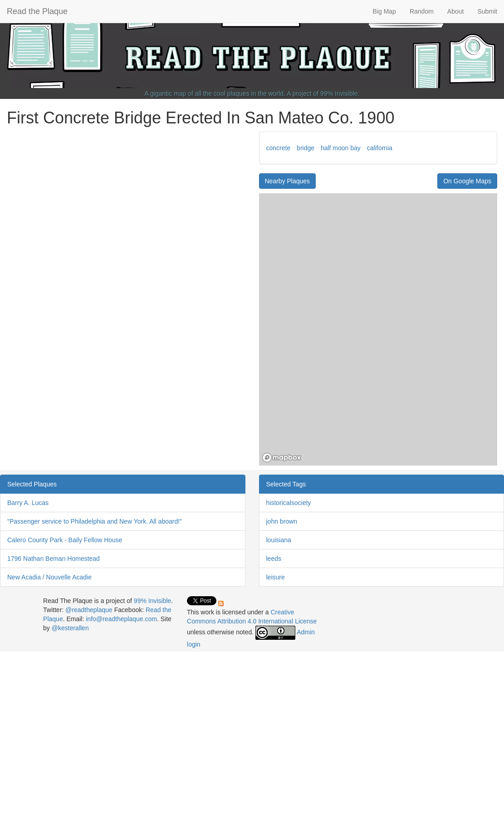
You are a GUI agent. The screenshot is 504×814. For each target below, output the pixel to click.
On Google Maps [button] (467, 181)
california (380, 148)
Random (422, 11)
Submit (487, 11)
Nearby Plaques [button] (288, 181)
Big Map (384, 11)
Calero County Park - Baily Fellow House (65, 540)
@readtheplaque (89, 610)
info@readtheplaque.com (121, 619)
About (456, 11)
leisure (276, 577)
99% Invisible (339, 93)
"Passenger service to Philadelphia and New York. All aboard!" (95, 521)
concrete (279, 148)
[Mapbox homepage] (282, 458)
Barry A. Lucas (28, 503)
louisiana (279, 540)
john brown (282, 521)
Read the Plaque (37, 11)
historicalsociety (289, 503)
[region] (378, 329)
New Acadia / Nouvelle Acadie (49, 577)
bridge (306, 148)
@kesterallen (70, 628)
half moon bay (341, 148)
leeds (274, 559)
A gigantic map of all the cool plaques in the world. (215, 93)
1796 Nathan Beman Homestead (54, 559)
